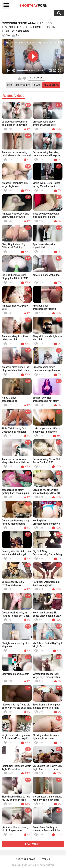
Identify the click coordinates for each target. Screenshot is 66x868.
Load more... (33, 844)
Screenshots (23, 85)
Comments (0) (51, 85)
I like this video (20, 79)
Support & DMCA (26, 859)
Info (10, 85)
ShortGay (33, 5)
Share (37, 85)
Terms (46, 859)
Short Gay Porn (29, 865)
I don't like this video (24, 79)
